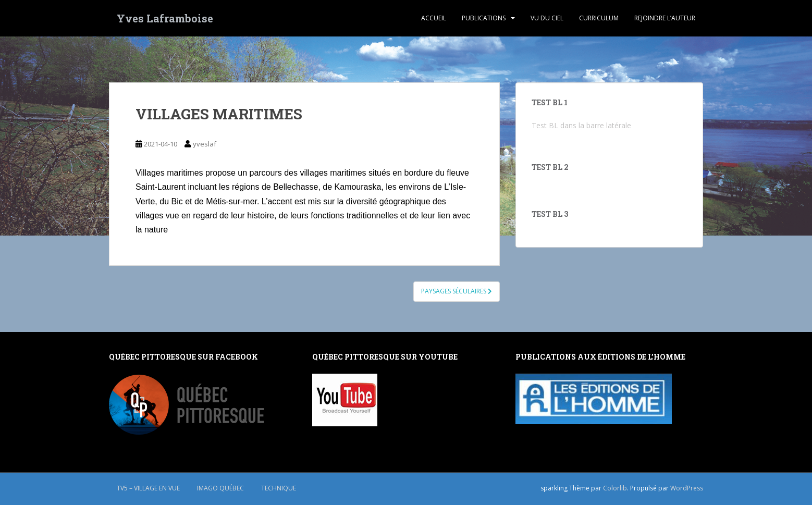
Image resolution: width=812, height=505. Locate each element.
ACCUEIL (434, 18)
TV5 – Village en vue (148, 488)
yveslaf (205, 144)
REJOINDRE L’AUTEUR (665, 18)
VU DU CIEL (547, 18)
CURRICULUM (599, 18)
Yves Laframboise (165, 18)
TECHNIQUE (279, 488)
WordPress (687, 488)
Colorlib (615, 488)
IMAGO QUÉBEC (220, 488)
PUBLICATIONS (484, 18)
